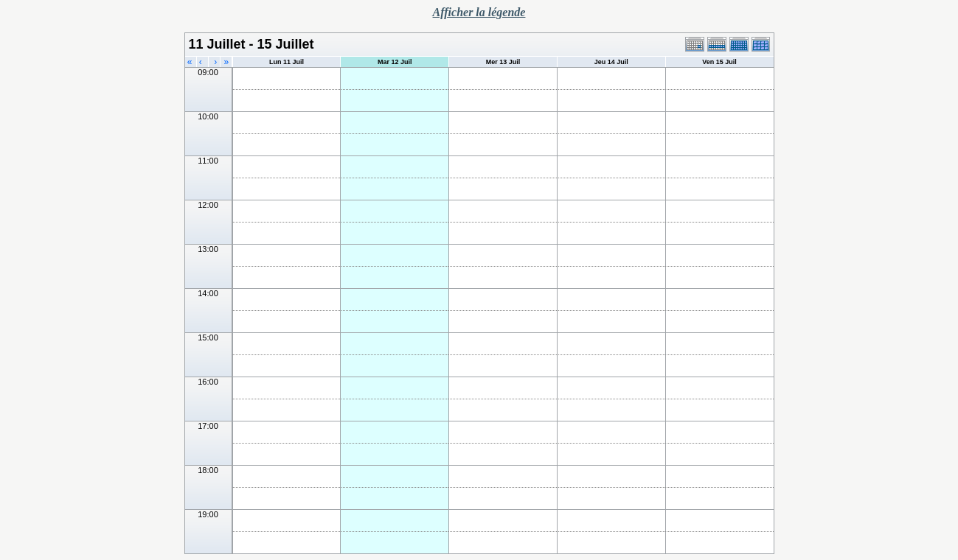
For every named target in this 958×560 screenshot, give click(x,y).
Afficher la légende (479, 12)
